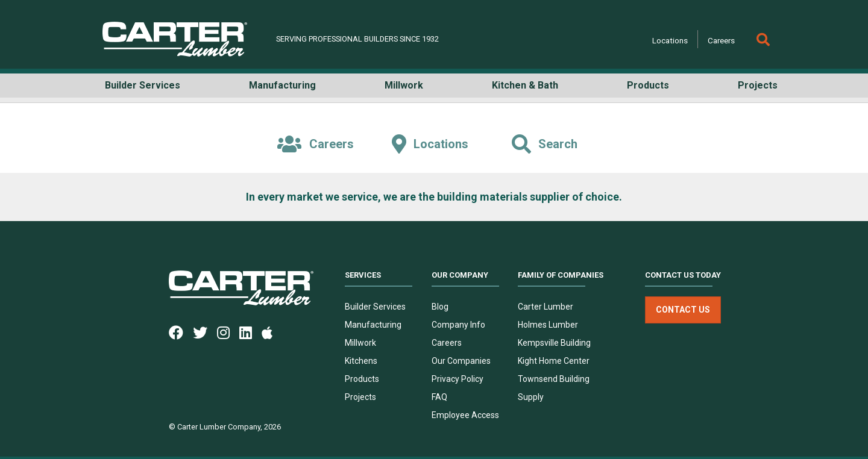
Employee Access (465, 415)
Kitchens (361, 361)
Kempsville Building (554, 343)
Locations (670, 40)
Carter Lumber (546, 307)
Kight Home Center (554, 361)
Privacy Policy (458, 379)
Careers (721, 40)
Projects (360, 397)
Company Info (458, 325)
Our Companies (461, 361)
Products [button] (648, 85)
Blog (440, 307)
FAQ (439, 397)
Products (362, 379)
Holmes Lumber (548, 325)
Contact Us (683, 310)
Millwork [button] (404, 85)
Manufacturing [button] (282, 85)
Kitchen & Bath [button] (525, 85)
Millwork (360, 343)
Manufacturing (373, 325)
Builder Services (375, 307)
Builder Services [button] (143, 85)
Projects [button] (758, 85)
